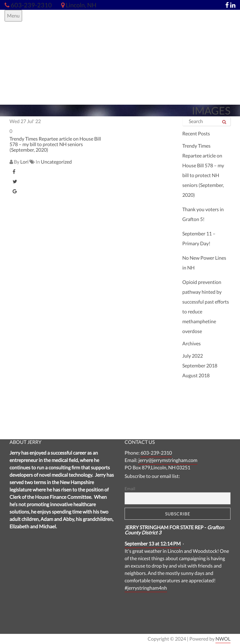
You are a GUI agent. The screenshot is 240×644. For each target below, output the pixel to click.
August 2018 (196, 375)
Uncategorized (56, 162)
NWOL (223, 639)
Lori (24, 162)
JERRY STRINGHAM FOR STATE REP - (174, 530)
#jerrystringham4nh (146, 588)
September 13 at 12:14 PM (153, 543)
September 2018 (200, 365)
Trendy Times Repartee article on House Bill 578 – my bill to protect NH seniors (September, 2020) (55, 144)
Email (130, 489)
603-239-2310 (156, 453)
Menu (13, 16)
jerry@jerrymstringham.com (168, 460)
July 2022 (193, 356)
